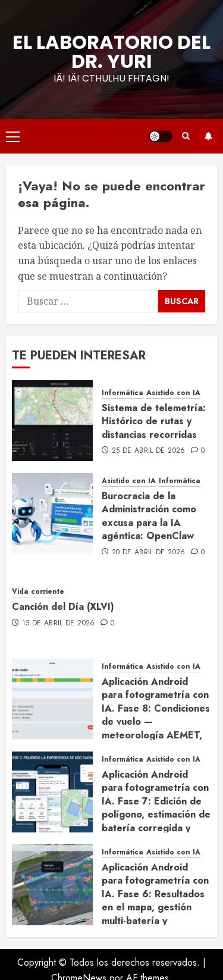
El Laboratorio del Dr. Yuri (111, 51)
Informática (123, 393)
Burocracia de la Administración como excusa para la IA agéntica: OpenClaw (149, 516)
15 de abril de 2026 (59, 624)
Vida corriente (38, 592)
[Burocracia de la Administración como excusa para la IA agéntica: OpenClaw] (52, 514)
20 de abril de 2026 (149, 553)
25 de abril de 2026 (149, 451)
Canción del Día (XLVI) (63, 607)
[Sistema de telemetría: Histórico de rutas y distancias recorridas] (52, 421)
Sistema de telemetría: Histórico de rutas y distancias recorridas (154, 421)
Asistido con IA (173, 393)
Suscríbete (208, 136)
